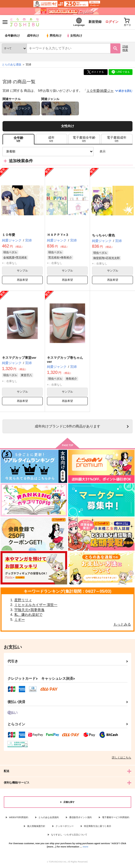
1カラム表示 (129, 152)
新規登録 (93, 22)
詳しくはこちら (122, 758)
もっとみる (122, 625)
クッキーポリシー (65, 827)
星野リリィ (23, 600)
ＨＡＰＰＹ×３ (58, 236)
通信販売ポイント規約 (80, 818)
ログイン (110, 22)
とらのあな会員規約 (49, 818)
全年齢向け (12, 36)
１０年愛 (93, 91)
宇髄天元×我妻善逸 (29, 610)
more (85, 847)
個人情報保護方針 (36, 827)
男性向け (54, 36)
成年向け (33, 36)
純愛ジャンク (110, 91)
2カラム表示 (120, 152)
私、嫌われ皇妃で (28, 615)
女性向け (76, 36)
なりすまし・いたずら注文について (69, 835)
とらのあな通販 (12, 65)
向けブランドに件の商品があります (67, 427)
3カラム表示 (111, 152)
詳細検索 (125, 49)
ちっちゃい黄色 (103, 236)
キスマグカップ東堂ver (19, 358)
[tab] (51, 140)
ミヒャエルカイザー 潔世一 (36, 605)
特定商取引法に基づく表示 (98, 827)
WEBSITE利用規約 (19, 818)
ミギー (20, 620)
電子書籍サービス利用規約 (116, 818)
